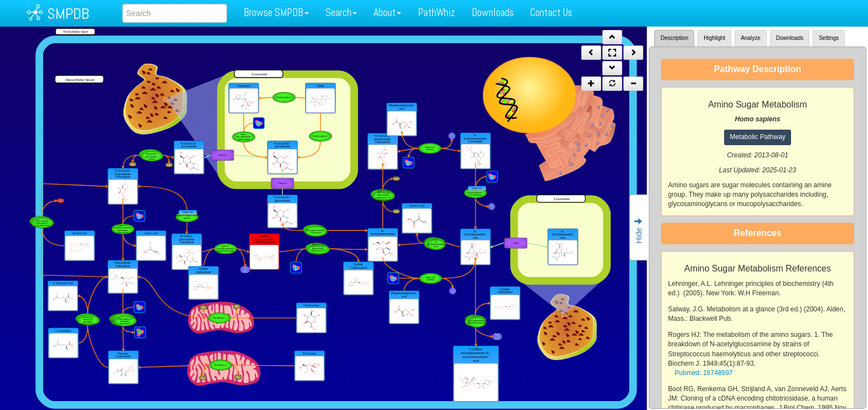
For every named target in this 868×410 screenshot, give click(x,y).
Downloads (493, 12)
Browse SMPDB (276, 12)
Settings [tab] (829, 38)
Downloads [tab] (790, 38)
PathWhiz (436, 12)
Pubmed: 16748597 (704, 373)
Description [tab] (674, 38)
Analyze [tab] (751, 38)
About (387, 12)
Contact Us (551, 12)
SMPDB (68, 14)
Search (341, 12)
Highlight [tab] (714, 38)
